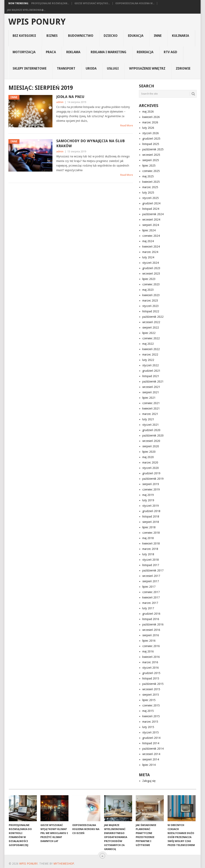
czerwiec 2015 (151, 705)
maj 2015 (148, 711)
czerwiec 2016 (151, 646)
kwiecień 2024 (151, 247)
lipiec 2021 (149, 398)
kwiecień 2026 (151, 117)
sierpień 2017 (151, 581)
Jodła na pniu (70, 97)
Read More (127, 125)
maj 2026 (148, 112)
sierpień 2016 (151, 635)
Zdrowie (183, 68)
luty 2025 (148, 193)
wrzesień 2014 (151, 754)
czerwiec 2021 (151, 403)
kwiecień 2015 (151, 716)
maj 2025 (148, 176)
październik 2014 (153, 749)
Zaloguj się (149, 781)
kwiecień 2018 (151, 543)
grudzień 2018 (151, 511)
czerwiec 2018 (151, 533)
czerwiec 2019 (151, 489)
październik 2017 (153, 570)
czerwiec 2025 (151, 171)
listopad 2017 (151, 565)
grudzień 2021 (151, 371)
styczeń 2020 (151, 468)
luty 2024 (148, 257)
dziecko (111, 36)
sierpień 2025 (151, 160)
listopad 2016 (151, 619)
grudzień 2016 (151, 614)
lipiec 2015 (149, 700)
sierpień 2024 (151, 225)
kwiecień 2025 (151, 182)
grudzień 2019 (151, 473)
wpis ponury (37, 22)
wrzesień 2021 (151, 387)
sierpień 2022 (151, 328)
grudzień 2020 (151, 430)
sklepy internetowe (30, 68)
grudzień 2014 (151, 738)
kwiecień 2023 (151, 295)
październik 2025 (153, 149)
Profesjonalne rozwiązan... (50, 3)
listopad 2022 (151, 311)
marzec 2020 (150, 462)
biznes (52, 36)
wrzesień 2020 (151, 441)
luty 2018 (148, 554)
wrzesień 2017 (151, 576)
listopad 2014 (151, 743)
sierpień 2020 (151, 446)
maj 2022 (148, 344)
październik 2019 (153, 479)
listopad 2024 (151, 209)
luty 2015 (148, 727)
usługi (113, 68)
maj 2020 (148, 457)
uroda (91, 68)
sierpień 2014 (151, 759)
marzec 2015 (150, 722)
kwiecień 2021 (151, 409)
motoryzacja (24, 52)
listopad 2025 (151, 144)
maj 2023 (148, 290)
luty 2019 (148, 500)
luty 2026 (148, 128)
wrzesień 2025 (151, 155)
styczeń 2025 (151, 198)
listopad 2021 (151, 376)
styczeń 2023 (151, 306)
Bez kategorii (24, 36)
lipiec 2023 (149, 279)
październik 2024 (153, 214)
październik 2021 (153, 382)
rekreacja (145, 52)
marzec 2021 (150, 414)
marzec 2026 (150, 122)
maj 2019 (148, 495)
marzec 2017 (150, 603)
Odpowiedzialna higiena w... (135, 3)
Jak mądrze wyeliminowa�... (26, 10)
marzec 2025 (150, 187)
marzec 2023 (150, 301)
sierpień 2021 (151, 392)
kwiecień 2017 (151, 597)
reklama (73, 52)
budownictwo (81, 36)
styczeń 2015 (151, 732)
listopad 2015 (151, 678)
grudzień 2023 (151, 268)
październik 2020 (153, 435)
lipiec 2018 (149, 527)
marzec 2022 (150, 355)
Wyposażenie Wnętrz (147, 68)
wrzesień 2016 (151, 630)
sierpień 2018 (151, 522)
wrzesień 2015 (151, 689)
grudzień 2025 (151, 139)
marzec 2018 (150, 549)
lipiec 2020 (149, 452)
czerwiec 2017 (151, 592)
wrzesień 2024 (151, 220)
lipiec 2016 (149, 641)
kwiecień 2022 (151, 349)
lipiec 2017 (149, 587)
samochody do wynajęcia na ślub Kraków (90, 143)
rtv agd (170, 52)
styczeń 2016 (151, 668)
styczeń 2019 (151, 506)
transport (66, 68)
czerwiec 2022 (151, 338)
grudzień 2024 (151, 203)
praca (51, 52)
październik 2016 (153, 624)
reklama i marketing (109, 52)
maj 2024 (148, 241)
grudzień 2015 (151, 673)
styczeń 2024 (151, 263)
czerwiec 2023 (151, 284)
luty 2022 (148, 360)
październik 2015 (153, 684)
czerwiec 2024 (151, 236)
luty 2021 (148, 419)
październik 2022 (153, 317)
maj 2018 (148, 538)
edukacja (136, 36)
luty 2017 (148, 608)
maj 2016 (148, 651)
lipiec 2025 (149, 166)
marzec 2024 (150, 252)
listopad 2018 (151, 516)
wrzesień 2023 (151, 274)
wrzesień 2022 (151, 322)
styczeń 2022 (151, 365)
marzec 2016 (150, 662)
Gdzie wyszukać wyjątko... (92, 3)
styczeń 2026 (151, 133)
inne (158, 36)
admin (60, 102)
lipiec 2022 (149, 333)
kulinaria (180, 36)
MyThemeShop (64, 864)
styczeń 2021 (151, 425)
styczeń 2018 (151, 560)
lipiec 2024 (149, 230)
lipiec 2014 (149, 765)
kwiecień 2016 (151, 657)
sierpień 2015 (151, 695)
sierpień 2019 (151, 484)
